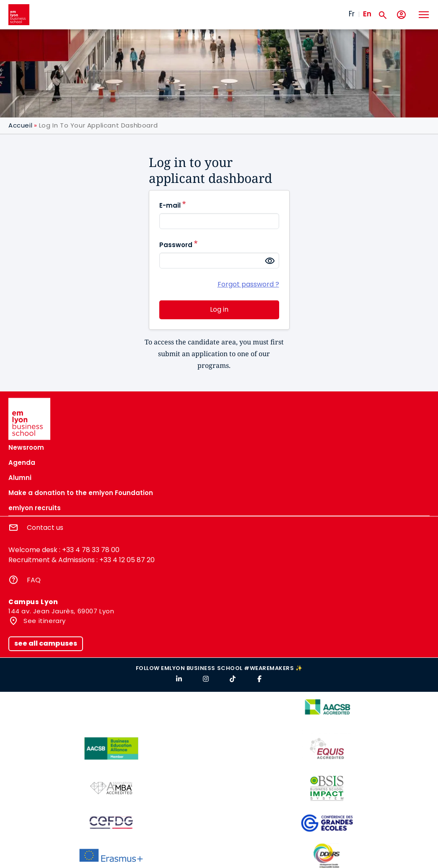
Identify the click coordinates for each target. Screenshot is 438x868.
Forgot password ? (248, 284)
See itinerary (44, 621)
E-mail (170, 205)
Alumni (20, 478)
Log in (219, 309)
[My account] (401, 15)
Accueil (20, 125)
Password (176, 245)
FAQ (34, 580)
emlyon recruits (35, 508)
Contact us (45, 528)
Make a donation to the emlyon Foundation (81, 493)
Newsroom (26, 447)
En (367, 14)
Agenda (22, 463)
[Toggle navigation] (423, 15)
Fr (352, 14)
